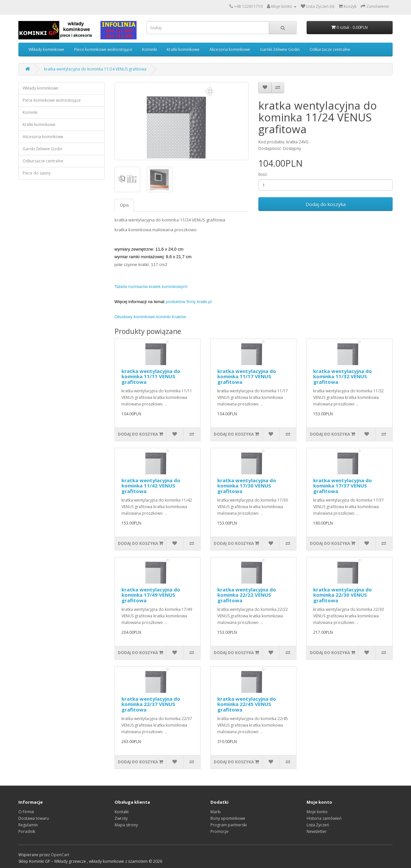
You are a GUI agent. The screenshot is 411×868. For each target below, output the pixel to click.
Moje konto (317, 812)
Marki (216, 812)
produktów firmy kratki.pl (189, 302)
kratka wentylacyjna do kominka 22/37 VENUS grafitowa (151, 704)
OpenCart (60, 855)
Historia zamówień (324, 818)
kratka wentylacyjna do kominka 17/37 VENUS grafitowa (343, 486)
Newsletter (317, 831)
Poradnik (27, 831)
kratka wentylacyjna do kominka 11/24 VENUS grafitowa (95, 69)
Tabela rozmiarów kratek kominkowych (151, 287)
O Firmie (26, 812)
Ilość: (263, 174)
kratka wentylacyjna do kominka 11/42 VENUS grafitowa (151, 486)
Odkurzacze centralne (330, 49)
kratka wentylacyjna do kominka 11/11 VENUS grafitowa (151, 376)
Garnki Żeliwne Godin (280, 49)
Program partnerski (229, 825)
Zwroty (121, 818)
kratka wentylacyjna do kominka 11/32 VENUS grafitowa (343, 376)
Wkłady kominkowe (46, 49)
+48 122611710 (248, 6)
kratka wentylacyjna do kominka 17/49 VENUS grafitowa (151, 595)
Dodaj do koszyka (326, 204)
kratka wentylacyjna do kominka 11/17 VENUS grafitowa (247, 376)
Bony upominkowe (228, 818)
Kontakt (122, 812)
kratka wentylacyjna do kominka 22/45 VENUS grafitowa (247, 704)
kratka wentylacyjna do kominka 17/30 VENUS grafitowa (247, 486)
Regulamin (28, 825)
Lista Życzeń (318, 825)
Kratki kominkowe (183, 49)
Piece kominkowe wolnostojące (103, 49)
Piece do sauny (37, 173)
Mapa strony (126, 825)
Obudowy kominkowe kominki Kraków (150, 317)
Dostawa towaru (34, 818)
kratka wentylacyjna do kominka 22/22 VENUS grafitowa (247, 595)
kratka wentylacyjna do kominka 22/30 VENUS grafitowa (343, 595)
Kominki (150, 49)
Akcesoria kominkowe (230, 49)
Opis (124, 205)
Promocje (219, 831)
